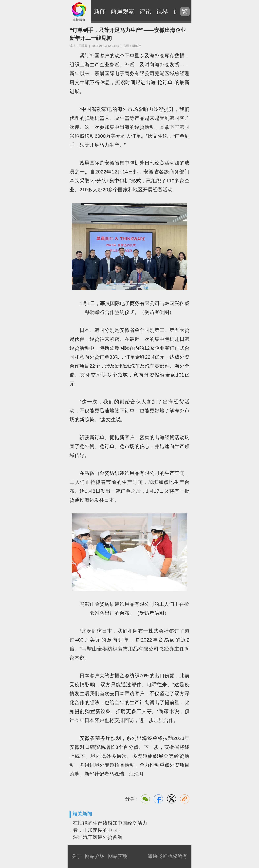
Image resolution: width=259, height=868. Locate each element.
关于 (77, 856)
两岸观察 (123, 12)
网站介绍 (95, 856)
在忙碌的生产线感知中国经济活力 (110, 823)
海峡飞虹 (79, 12)
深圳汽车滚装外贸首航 (98, 837)
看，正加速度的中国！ (98, 830)
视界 (162, 12)
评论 (145, 12)
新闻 (100, 12)
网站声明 (118, 856)
